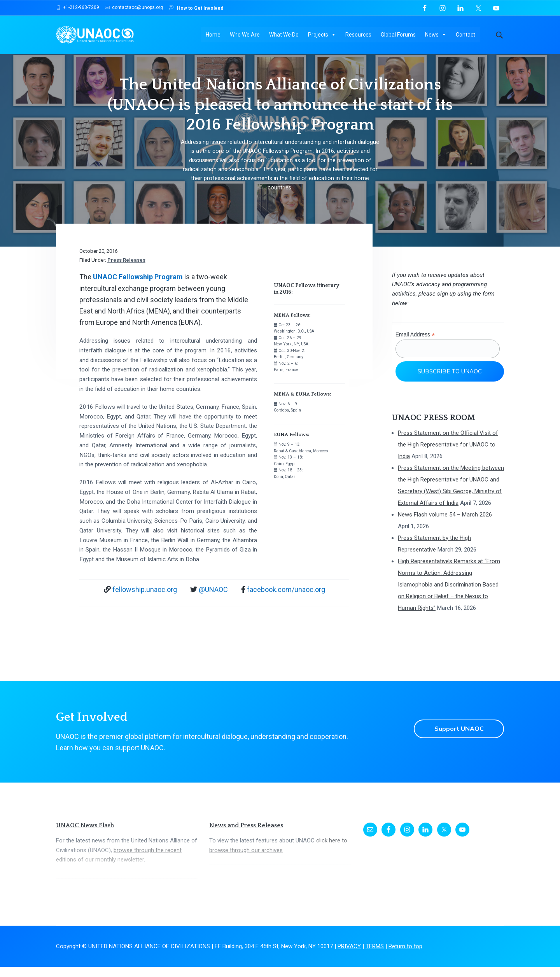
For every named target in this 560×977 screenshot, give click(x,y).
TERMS (375, 957)
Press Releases (126, 271)
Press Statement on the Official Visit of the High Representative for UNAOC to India (448, 455)
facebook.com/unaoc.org (286, 600)
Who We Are (245, 35)
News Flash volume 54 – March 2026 (445, 525)
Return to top (405, 957)
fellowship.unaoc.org (145, 600)
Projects (322, 35)
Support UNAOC (459, 739)
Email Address (415, 345)
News (436, 35)
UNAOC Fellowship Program (138, 287)
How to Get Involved (196, 8)
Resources (359, 35)
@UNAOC (213, 600)
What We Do (284, 35)
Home (213, 35)
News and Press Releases (246, 836)
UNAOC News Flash (85, 836)
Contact (466, 35)
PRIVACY (349, 957)
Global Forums (399, 35)
